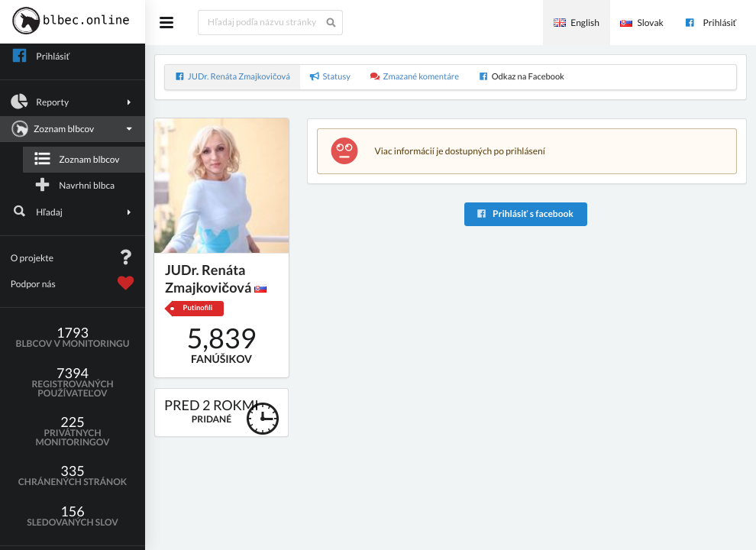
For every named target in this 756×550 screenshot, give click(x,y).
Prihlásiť (710, 23)
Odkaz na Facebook (522, 77)
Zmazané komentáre (414, 77)
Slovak (641, 23)
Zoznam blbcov (71, 129)
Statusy (330, 77)
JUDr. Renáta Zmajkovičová (233, 77)
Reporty (73, 102)
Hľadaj (73, 212)
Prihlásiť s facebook (524, 214)
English (577, 23)
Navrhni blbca (74, 185)
